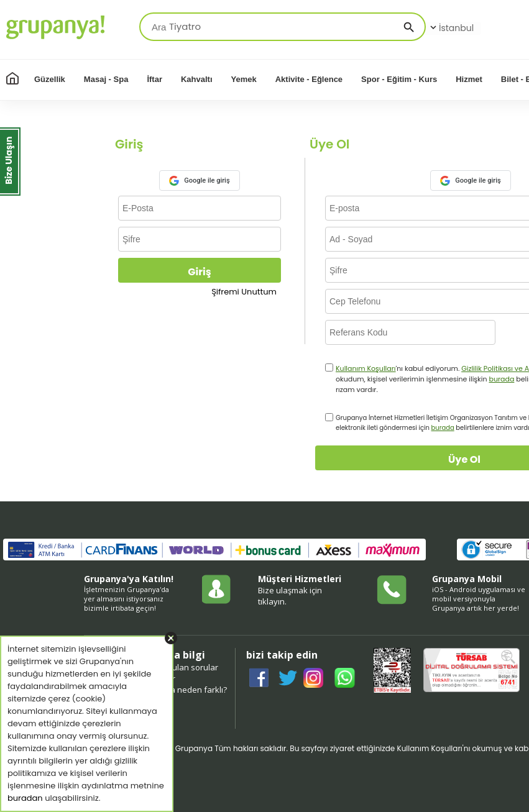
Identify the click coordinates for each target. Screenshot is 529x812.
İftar (154, 79)
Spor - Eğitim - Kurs (399, 79)
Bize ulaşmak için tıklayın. (290, 596)
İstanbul (451, 28)
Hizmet (469, 79)
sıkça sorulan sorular (178, 667)
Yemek (244, 79)
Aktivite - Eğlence (309, 79)
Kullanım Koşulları (366, 368)
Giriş (199, 272)
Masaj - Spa (106, 79)
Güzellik (50, 79)
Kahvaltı (197, 79)
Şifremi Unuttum (244, 292)
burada (501, 379)
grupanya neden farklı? (183, 690)
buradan (25, 798)
